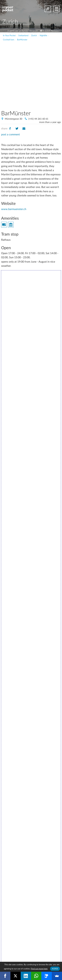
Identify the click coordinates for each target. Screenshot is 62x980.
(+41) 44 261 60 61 (38, 119)
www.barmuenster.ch (14, 209)
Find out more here (39, 969)
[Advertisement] (31, 74)
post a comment (10, 135)
